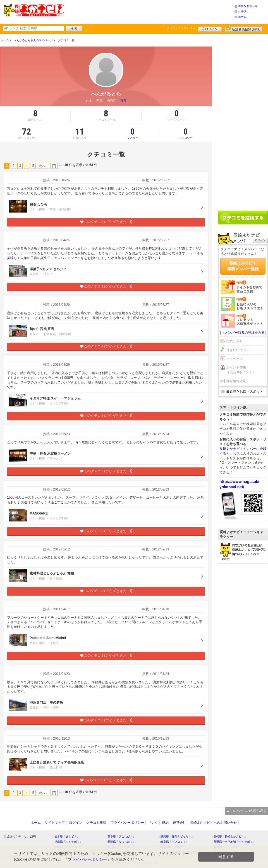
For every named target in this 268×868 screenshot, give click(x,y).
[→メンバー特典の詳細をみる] (243, 333)
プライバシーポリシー (127, 823)
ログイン (210, 28)
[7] (54, 166)
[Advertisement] (149, 11)
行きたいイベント (240, 350)
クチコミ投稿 (96, 823)
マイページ (234, 359)
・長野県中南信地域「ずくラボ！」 (233, 842)
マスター (132, 133)
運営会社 (180, 823)
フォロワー (186, 133)
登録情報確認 (236, 381)
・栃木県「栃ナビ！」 (66, 836)
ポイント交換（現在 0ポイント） (241, 370)
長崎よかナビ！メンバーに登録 (243, 449)
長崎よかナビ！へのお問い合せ (214, 823)
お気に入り (234, 341)
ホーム (242, 17)
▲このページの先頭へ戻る (247, 811)
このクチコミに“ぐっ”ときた (106, 222)
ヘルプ (242, 11)
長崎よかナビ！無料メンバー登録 (243, 266)
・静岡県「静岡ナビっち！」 (176, 836)
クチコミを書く (243, 218)
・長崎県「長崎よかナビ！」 (229, 836)
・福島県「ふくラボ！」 (67, 842)
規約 (165, 823)
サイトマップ (55, 823)
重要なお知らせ (248, 6)
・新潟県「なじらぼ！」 (120, 842)
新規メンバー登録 (244, 28)
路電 (123, 100)
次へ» (43, 166)
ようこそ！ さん (181, 28)
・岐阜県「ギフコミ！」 (173, 842)
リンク (153, 823)
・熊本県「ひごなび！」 (120, 836)
